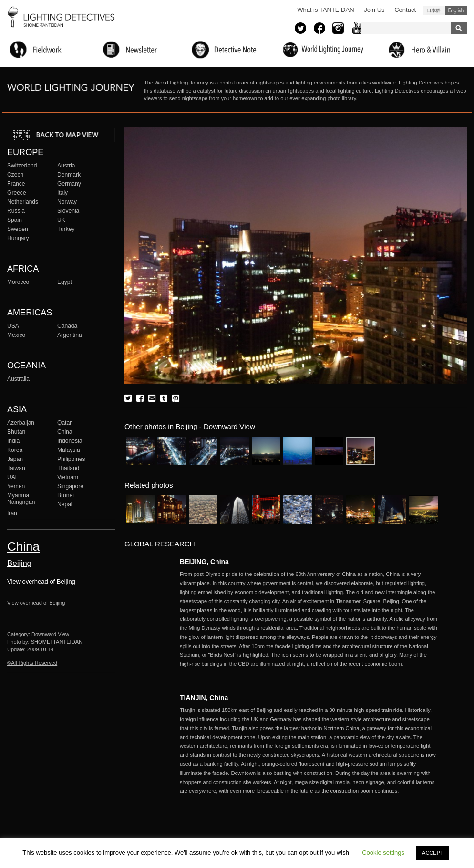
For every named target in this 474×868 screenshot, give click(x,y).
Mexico (16, 335)
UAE (13, 477)
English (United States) (456, 10)
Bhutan (16, 432)
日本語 (434, 10)
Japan (15, 459)
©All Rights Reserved (32, 663)
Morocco (18, 282)
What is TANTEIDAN (325, 10)
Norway (67, 202)
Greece (17, 193)
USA (13, 326)
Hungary (18, 238)
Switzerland (22, 166)
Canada (67, 326)
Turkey (66, 229)
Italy (62, 193)
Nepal (65, 504)
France (16, 184)
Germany (69, 184)
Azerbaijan (21, 423)
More (309, 619)
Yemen (16, 486)
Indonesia (70, 441)
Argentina (70, 335)
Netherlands (23, 202)
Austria (66, 166)
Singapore (70, 486)
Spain (15, 220)
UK (61, 220)
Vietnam (68, 477)
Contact (405, 10)
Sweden (18, 229)
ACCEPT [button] (433, 853)
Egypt (65, 282)
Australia (18, 379)
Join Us (374, 10)
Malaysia (69, 450)
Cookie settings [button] (383, 852)
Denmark (69, 175)
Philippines (71, 459)
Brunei (66, 495)
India (13, 441)
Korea (15, 450)
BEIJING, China (204, 562)
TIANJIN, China (204, 698)
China (65, 432)
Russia (16, 211)
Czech (15, 175)
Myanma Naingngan (21, 499)
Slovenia (68, 211)
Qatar (64, 423)
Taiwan (16, 468)
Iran (12, 513)
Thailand (68, 468)
